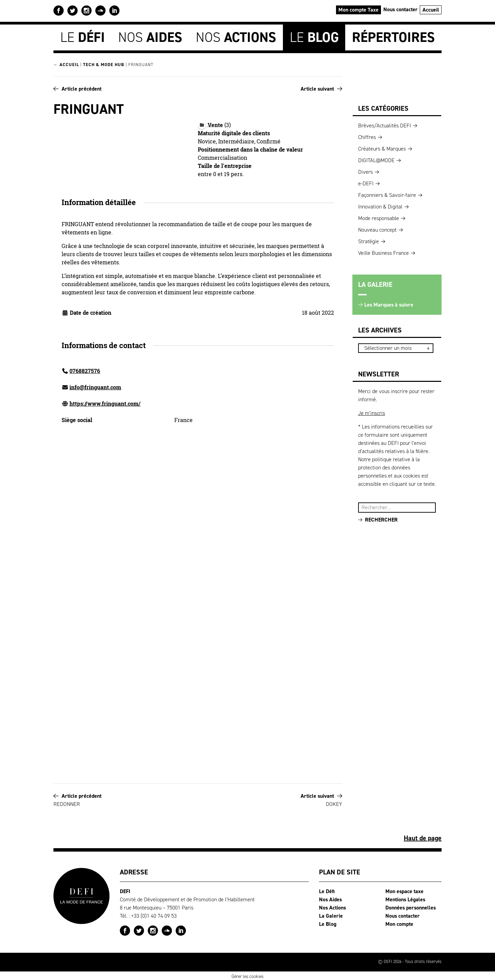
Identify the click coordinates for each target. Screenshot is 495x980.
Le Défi (327, 890)
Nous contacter (401, 9)
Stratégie (369, 240)
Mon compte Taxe (358, 10)
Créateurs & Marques (382, 148)
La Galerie (331, 915)
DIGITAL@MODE (376, 159)
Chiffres (367, 136)
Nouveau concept (377, 229)
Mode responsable (379, 217)
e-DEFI (366, 182)
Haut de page (423, 837)
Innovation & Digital (380, 206)
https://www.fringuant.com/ (105, 403)
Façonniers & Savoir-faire (387, 194)
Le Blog (328, 923)
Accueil (431, 10)
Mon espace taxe (404, 890)
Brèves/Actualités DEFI (385, 125)
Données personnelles (411, 907)
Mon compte (399, 923)
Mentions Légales (405, 898)
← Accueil (66, 64)
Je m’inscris (372, 412)
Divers (365, 171)
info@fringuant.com (95, 386)
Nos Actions (332, 907)
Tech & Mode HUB (104, 64)
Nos (150, 37)
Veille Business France (384, 252)
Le (83, 37)
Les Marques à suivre (389, 304)
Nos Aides (330, 898)
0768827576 (85, 370)
